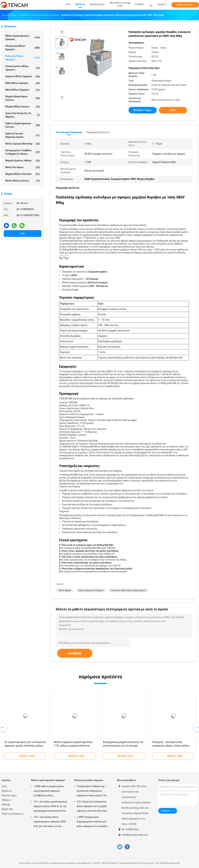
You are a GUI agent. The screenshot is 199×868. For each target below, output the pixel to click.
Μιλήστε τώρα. (185, 5)
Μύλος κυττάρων (23, 167)
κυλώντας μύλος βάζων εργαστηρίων (128, 590)
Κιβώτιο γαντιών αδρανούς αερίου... (23, 135)
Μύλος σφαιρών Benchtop (23, 144)
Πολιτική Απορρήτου (12, 814)
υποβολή (75, 653)
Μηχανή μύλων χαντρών (23, 174)
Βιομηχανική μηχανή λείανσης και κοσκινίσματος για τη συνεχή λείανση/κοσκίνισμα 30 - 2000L (123, 746)
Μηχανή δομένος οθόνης (23, 161)
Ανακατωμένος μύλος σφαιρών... (23, 68)
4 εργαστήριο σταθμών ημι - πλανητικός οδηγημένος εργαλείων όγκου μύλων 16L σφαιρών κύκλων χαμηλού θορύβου (92, 791)
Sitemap (6, 805)
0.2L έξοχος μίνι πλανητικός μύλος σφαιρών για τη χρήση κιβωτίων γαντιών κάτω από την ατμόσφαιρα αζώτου (92, 807)
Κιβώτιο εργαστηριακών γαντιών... (23, 125)
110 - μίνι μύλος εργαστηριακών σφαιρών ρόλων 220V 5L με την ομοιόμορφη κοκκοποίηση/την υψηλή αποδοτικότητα (50, 807)
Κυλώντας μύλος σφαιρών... (23, 58)
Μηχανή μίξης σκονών (23, 107)
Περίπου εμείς (9, 795)
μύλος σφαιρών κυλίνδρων (91, 590)
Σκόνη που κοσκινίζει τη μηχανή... (23, 115)
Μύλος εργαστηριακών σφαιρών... (23, 38)
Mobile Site (7, 809)
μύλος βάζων (65, 590)
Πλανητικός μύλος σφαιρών (89, 780)
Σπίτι (4, 786)
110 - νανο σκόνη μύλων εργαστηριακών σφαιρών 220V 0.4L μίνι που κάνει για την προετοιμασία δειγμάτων (50, 822)
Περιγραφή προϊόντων (98, 132)
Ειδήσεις (6, 800)
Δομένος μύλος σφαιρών (23, 77)
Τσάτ (23, 233)
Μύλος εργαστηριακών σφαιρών (48, 780)
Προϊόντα (7, 791)
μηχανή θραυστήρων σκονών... (23, 98)
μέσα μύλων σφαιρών (23, 90)
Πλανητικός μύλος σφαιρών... (23, 48)
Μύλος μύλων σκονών (23, 181)
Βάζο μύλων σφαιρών (23, 83)
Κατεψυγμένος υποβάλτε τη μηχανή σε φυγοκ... (23, 152)
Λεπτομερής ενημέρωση (69, 132)
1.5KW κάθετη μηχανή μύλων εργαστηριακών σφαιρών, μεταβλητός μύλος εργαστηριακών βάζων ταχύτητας (49, 791)
